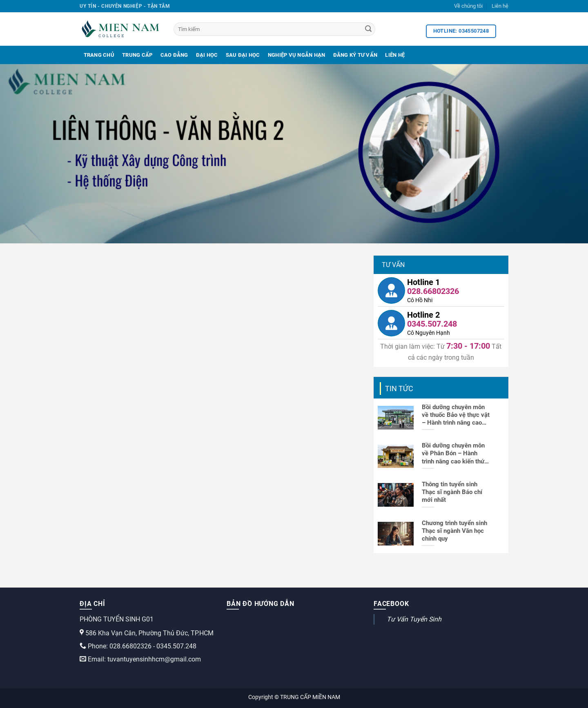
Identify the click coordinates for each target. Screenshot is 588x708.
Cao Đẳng (174, 55)
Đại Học (207, 55)
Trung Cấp (137, 55)
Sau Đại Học (243, 55)
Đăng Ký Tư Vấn (355, 55)
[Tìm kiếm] (274, 29)
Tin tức (399, 389)
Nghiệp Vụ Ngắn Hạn (297, 55)
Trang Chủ (99, 55)
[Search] (368, 29)
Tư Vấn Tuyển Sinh (414, 619)
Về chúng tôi (468, 6)
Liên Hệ (395, 55)
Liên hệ (500, 6)
